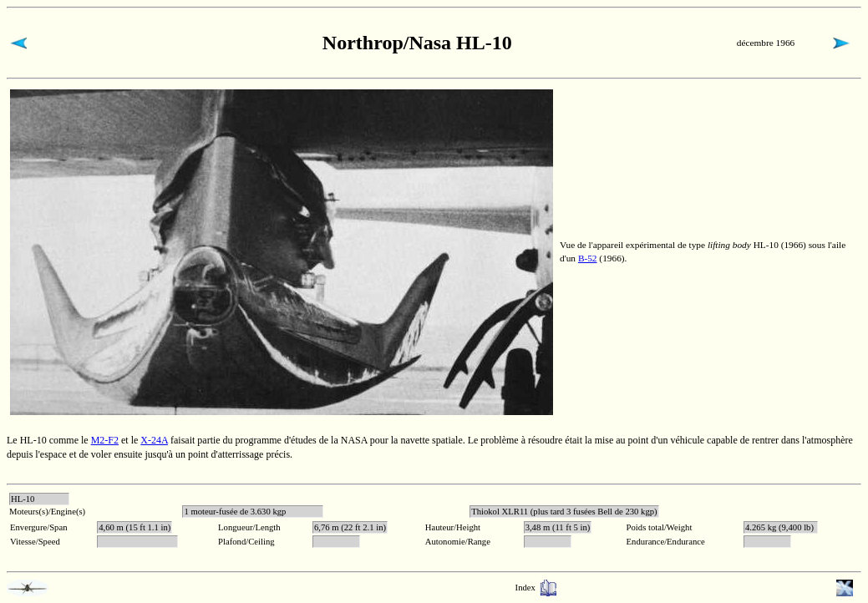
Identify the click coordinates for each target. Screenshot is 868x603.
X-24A (154, 440)
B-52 (588, 258)
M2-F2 (105, 440)
